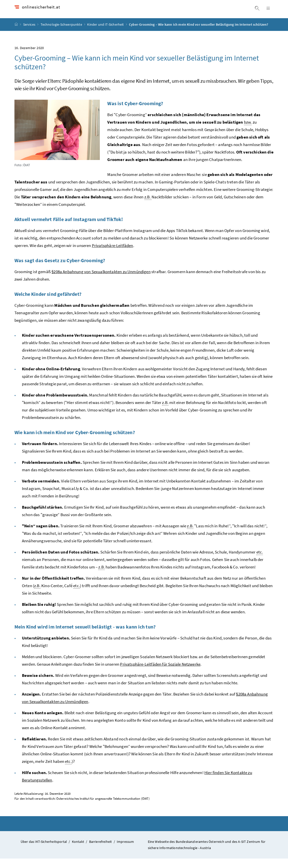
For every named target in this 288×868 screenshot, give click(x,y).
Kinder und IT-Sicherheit (106, 34)
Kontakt (78, 851)
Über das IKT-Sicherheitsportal (44, 851)
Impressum (125, 851)
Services (30, 34)
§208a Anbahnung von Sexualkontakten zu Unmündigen (101, 281)
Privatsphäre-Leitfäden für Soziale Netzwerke (160, 674)
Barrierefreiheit (101, 851)
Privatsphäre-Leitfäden (113, 255)
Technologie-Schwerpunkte (62, 34)
